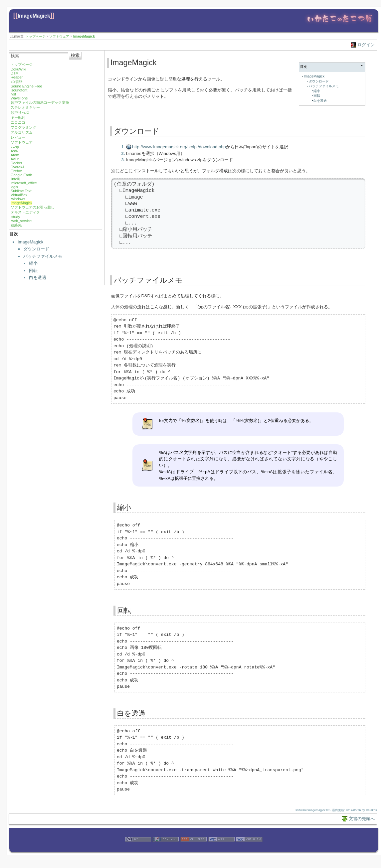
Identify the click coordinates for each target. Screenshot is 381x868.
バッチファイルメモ (43, 256)
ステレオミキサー (25, 107)
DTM (15, 73)
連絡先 (16, 225)
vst (14, 94)
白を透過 (38, 278)
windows (18, 199)
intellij (16, 179)
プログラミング (23, 127)
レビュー (18, 137)
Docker (16, 163)
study (16, 217)
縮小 (33, 263)
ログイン (366, 45)
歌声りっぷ (20, 112)
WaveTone (19, 98)
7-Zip (15, 147)
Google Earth (21, 175)
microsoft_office (24, 183)
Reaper (17, 77)
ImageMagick (34, 16)
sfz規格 (17, 81)
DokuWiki (18, 69)
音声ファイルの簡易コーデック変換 (40, 102)
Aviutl (15, 159)
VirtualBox (19, 195)
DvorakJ (17, 167)
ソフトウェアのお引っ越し (33, 207)
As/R (15, 151)
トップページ (36, 36)
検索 (75, 55)
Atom (15, 155)
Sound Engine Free (26, 86)
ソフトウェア (59, 36)
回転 (33, 271)
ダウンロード (36, 249)
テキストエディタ (25, 212)
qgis (15, 187)
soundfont (19, 90)
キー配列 (18, 117)
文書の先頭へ (362, 819)
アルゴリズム (22, 132)
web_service (21, 221)
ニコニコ (18, 122)
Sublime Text (21, 191)
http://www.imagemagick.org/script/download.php (179, 147)
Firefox (16, 171)
